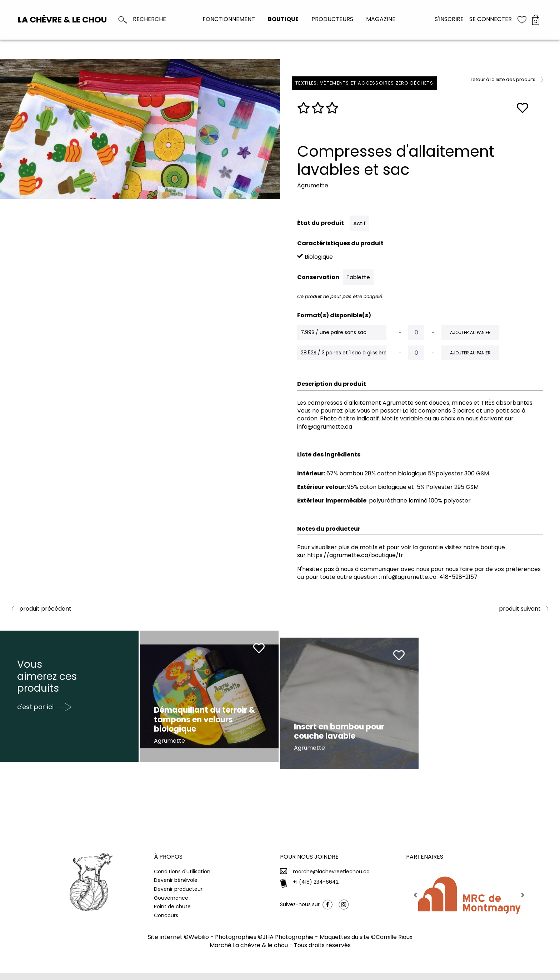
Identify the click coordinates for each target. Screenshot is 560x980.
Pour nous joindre (309, 864)
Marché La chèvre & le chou (249, 952)
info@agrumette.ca (409, 577)
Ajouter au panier (470, 332)
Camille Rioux (394, 944)
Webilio (199, 944)
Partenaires (425, 864)
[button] (416, 902)
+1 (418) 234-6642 (316, 889)
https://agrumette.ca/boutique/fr (355, 555)
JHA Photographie (288, 944)
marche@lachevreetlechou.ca (331, 878)
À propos (168, 864)
